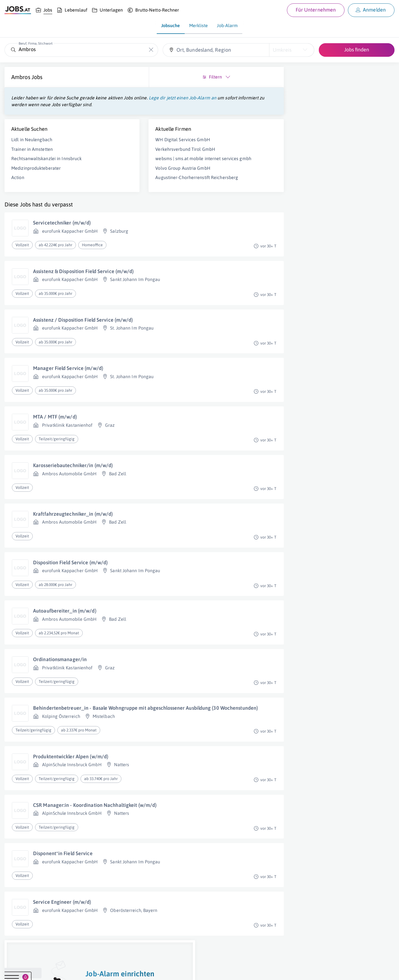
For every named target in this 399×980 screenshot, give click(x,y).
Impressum (65, 970)
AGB (83, 970)
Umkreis (282, 50)
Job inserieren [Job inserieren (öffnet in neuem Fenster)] (38, 970)
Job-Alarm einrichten (336, 161)
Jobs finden (357, 50)
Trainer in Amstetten (32, 156)
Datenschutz (103, 970)
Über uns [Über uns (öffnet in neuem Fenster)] (13, 970)
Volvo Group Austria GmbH (138, 181)
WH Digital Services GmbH (138, 146)
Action (18, 184)
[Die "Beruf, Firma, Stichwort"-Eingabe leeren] (151, 50)
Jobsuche (171, 25)
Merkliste (199, 25)
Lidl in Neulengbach (32, 146)
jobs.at (140, 970)
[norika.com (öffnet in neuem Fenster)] (201, 971)
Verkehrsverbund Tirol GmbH (141, 156)
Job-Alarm (227, 25)
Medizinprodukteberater (36, 175)
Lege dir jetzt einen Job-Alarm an (45, 104)
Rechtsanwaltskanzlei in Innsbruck (46, 165)
